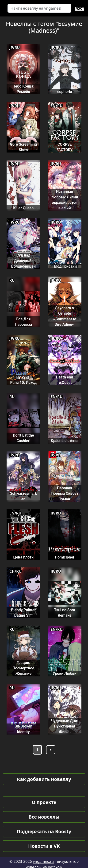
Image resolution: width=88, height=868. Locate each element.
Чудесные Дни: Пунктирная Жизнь (65, 726)
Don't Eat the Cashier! (23, 438)
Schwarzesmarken (23, 496)
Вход (80, 8)
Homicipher (65, 557)
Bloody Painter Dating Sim (23, 613)
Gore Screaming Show (23, 147)
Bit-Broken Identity (23, 729)
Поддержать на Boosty (44, 831)
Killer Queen (23, 208)
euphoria (65, 92)
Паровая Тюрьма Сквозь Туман (65, 494)
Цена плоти (23, 557)
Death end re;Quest (65, 380)
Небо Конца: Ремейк (23, 89)
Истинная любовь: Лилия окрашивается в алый (65, 200)
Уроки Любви (65, 673)
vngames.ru (43, 861)
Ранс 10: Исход (23, 383)
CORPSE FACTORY (65, 147)
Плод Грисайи (65, 266)
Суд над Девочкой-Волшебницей (24, 261)
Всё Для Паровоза (23, 322)
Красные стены (65, 441)
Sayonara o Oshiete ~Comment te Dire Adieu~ (65, 316)
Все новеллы (44, 817)
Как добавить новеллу (44, 779)
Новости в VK (44, 846)
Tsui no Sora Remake (65, 613)
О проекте (44, 802)
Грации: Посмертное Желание (23, 668)
